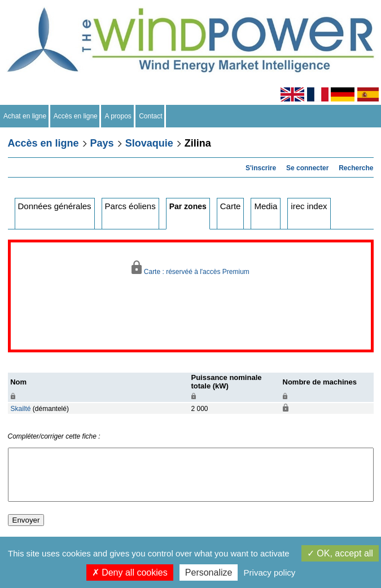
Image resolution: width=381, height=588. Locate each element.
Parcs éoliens (130, 206)
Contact (151, 116)
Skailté (21, 409)
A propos (118, 116)
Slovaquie (149, 143)
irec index (309, 206)
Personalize (209, 572)
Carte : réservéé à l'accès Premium (190, 268)
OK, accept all (340, 553)
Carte (231, 206)
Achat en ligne (25, 116)
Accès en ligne (76, 116)
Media (266, 206)
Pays (102, 143)
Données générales (55, 206)
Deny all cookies (130, 572)
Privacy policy (270, 572)
